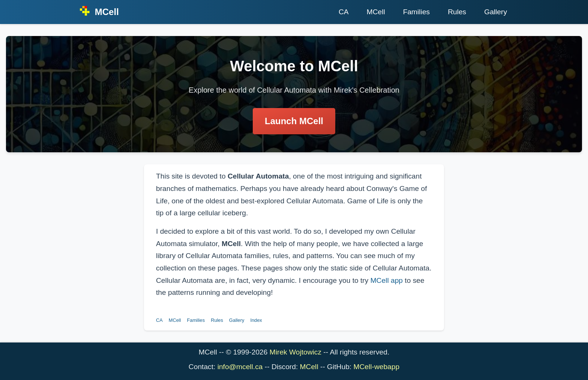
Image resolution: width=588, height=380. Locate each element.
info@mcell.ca (240, 367)
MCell (376, 12)
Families (416, 12)
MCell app (387, 280)
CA (344, 12)
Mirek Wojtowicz (295, 352)
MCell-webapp (376, 367)
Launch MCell (294, 121)
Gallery (496, 12)
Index (256, 320)
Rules (457, 12)
